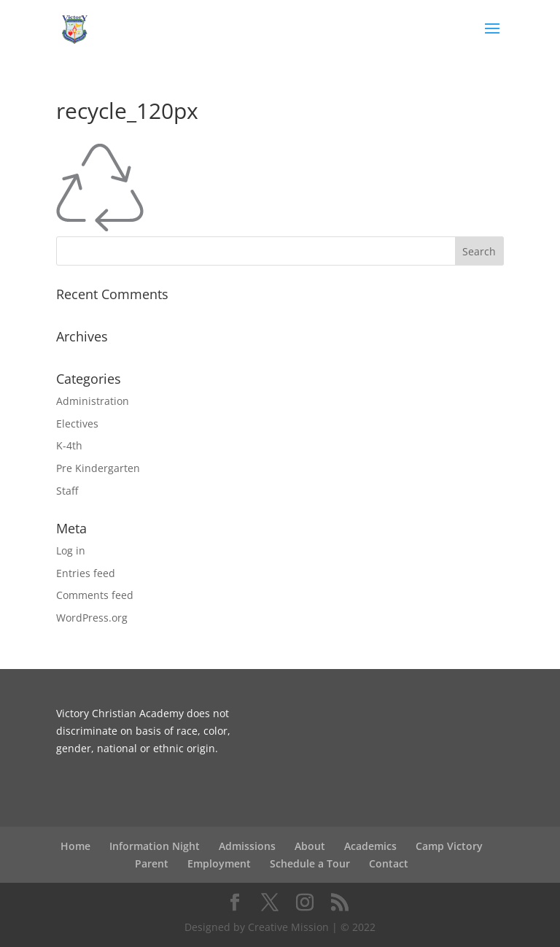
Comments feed (95, 595)
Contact (389, 863)
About (310, 846)
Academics (370, 846)
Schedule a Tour (310, 863)
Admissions (247, 846)
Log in (71, 550)
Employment (219, 863)
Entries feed (86, 573)
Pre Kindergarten (98, 468)
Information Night (155, 846)
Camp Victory (449, 846)
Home (75, 846)
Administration (93, 401)
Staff (67, 491)
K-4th (69, 445)
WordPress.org (92, 618)
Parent (152, 863)
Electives (77, 424)
